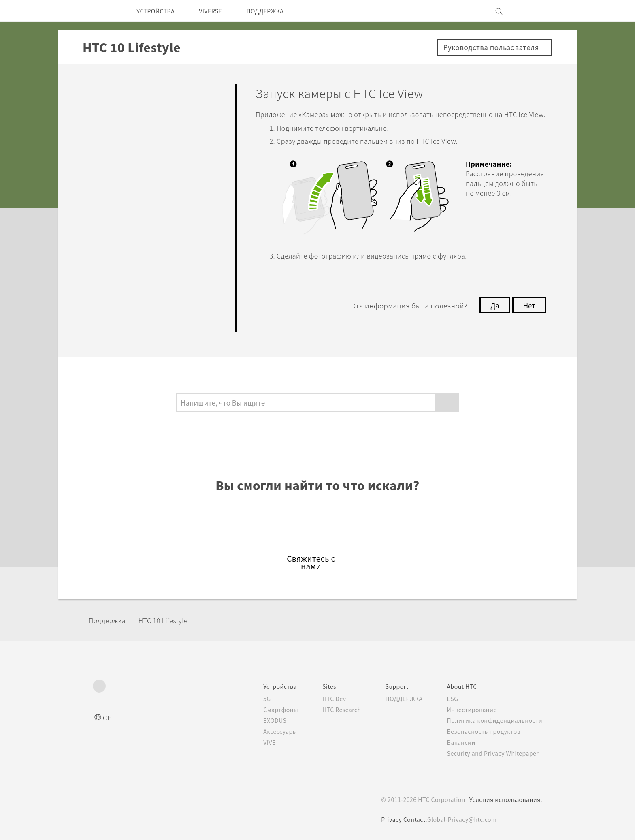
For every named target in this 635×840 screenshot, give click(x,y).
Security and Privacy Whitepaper (493, 753)
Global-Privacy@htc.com (462, 819)
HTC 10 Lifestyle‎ (171, 620)
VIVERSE (219, 11)
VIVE (255, 742)
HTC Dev (322, 699)
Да (493, 315)
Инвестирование (470, 710)
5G (251, 699)
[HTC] (102, 11)
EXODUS (261, 720)
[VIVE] (531, 11)
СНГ (110, 717)
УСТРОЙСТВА (159, 11)
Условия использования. (505, 799)
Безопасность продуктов (483, 731)
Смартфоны (265, 710)
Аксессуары (266, 731)
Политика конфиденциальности (493, 720)
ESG (450, 699)
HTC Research (330, 710)
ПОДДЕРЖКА (279, 11)
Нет (529, 315)
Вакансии (458, 742)
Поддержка (110, 620)
